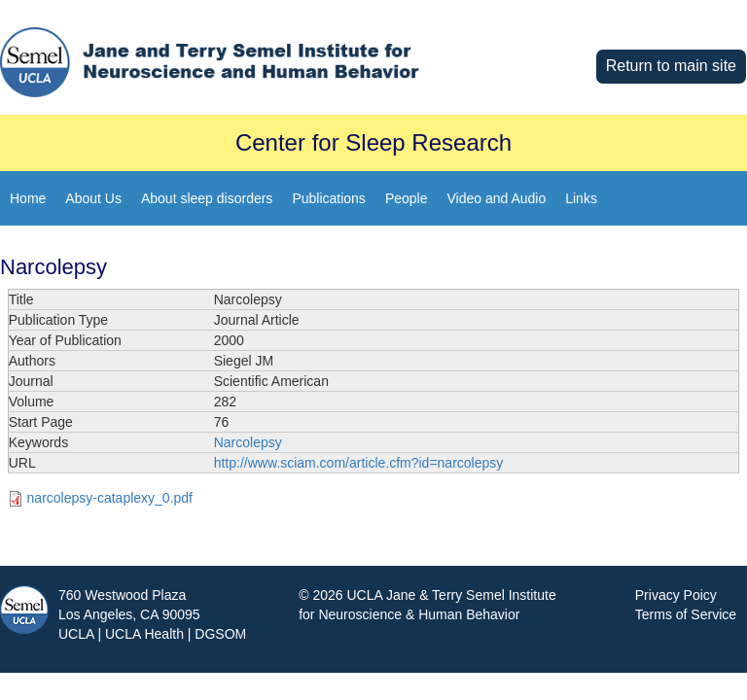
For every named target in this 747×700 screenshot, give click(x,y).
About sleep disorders (207, 198)
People (407, 198)
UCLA (76, 634)
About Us (93, 198)
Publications (329, 198)
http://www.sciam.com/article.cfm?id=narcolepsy (359, 463)
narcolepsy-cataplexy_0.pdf (110, 498)
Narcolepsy (248, 442)
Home (28, 198)
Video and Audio (496, 198)
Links (581, 198)
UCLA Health (144, 634)
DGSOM (220, 634)
